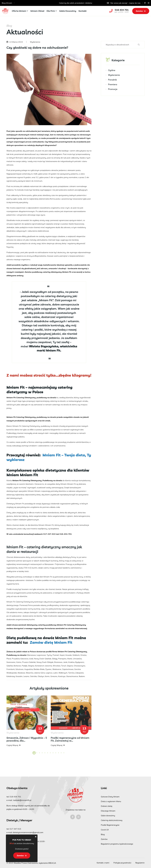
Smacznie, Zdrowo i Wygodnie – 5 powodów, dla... (27, 741)
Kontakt (83, 11)
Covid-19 (105, 830)
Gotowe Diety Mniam (110, 797)
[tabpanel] (27, 723)
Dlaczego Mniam (108, 811)
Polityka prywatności (122, 863)
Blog (103, 834)
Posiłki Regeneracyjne (110, 825)
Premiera (113, 85)
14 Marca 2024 (16, 42)
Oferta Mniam (19, 11)
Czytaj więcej (14, 747)
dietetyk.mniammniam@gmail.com (28, 832)
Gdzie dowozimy (68, 11)
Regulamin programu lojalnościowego (117, 844)
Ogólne (112, 71)
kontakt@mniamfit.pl (22, 800)
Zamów (141, 11)
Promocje (113, 90)
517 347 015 (15, 829)
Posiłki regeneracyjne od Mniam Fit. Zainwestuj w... (70, 741)
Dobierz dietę (107, 806)
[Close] (36, 837)
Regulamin (140, 863)
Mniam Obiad (37, 11)
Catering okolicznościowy (112, 820)
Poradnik (112, 80)
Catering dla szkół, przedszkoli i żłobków (76, 3)
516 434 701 (122, 10)
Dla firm (51, 11)
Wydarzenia (114, 75)
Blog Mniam (7, 3)
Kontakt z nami (103, 863)
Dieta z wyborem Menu (111, 801)
